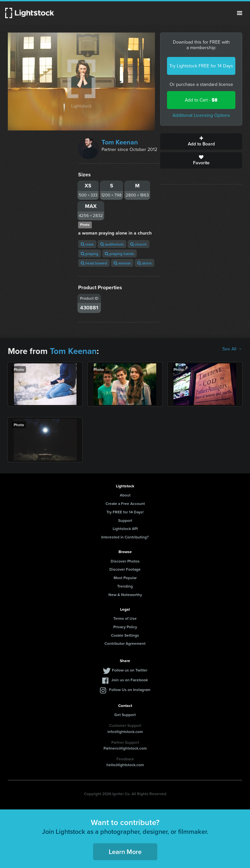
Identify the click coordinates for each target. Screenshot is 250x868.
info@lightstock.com (125, 732)
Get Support (125, 715)
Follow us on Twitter (130, 670)
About (125, 495)
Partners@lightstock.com (125, 748)
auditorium (112, 244)
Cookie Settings (125, 635)
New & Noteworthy (125, 595)
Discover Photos (125, 561)
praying (90, 254)
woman (122, 263)
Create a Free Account (125, 503)
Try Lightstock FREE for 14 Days (201, 66)
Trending (125, 586)
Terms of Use (125, 618)
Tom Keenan (120, 142)
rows (87, 244)
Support (125, 520)
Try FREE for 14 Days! (125, 512)
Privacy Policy (125, 627)
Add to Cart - (201, 100)
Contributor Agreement (125, 643)
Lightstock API (125, 529)
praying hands (119, 254)
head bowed (94, 263)
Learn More (125, 852)
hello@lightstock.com (125, 765)
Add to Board (201, 142)
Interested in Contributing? (125, 537)
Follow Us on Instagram (130, 690)
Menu (240, 13)
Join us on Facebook (130, 680)
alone (145, 263)
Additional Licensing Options (201, 115)
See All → (232, 349)
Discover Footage (125, 569)
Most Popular (125, 578)
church (139, 244)
